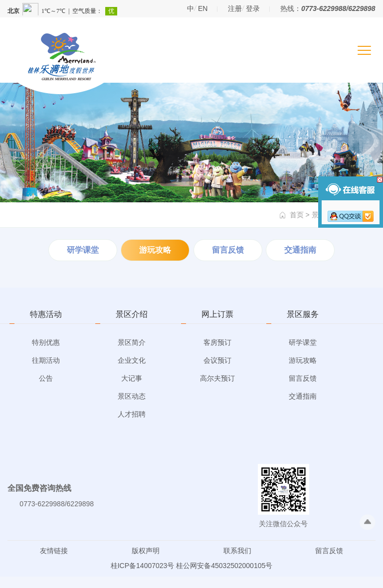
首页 (297, 215)
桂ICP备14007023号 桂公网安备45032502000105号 (192, 566)
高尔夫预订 (217, 378)
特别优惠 (46, 342)
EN (203, 8)
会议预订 (217, 360)
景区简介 (132, 342)
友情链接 (54, 551)
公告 (46, 378)
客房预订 (217, 342)
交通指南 (300, 250)
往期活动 (46, 360)
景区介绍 (132, 314)
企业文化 (132, 360)
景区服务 (303, 314)
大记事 (132, 378)
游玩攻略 (155, 250)
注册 (235, 8)
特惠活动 (46, 314)
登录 (253, 8)
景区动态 (132, 396)
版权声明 (146, 551)
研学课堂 (83, 250)
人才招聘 (132, 414)
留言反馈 (228, 250)
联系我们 (237, 551)
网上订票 (217, 314)
